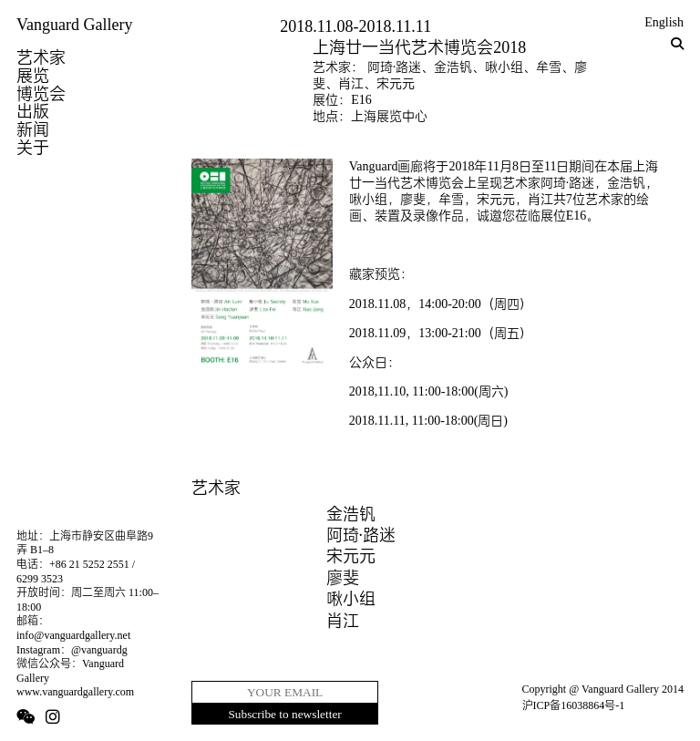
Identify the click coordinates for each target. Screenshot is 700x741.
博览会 (41, 94)
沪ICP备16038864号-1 (574, 705)
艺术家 (41, 57)
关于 (33, 148)
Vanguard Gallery (74, 25)
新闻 (33, 129)
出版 (33, 111)
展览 (33, 76)
